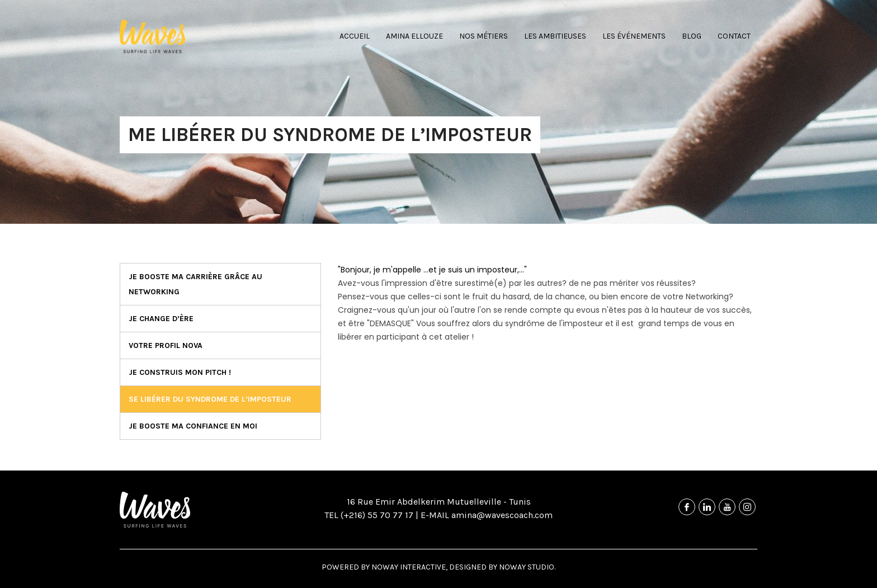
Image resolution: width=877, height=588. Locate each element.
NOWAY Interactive (409, 567)
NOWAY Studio (527, 567)
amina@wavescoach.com (501, 515)
